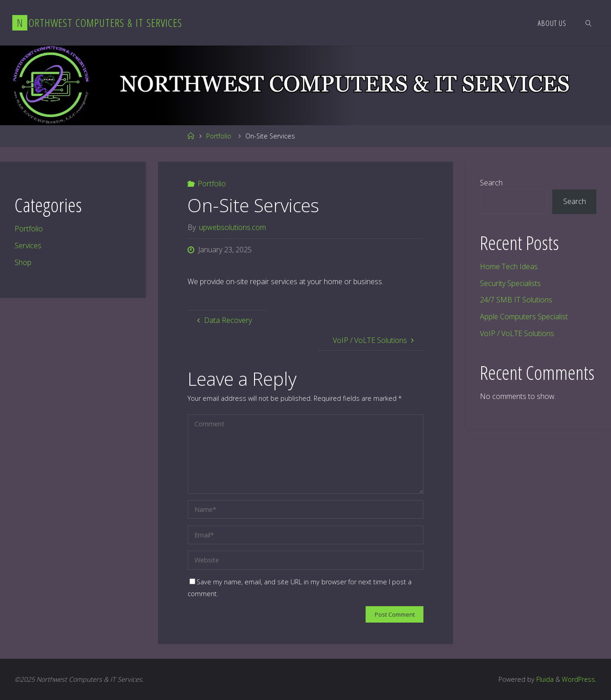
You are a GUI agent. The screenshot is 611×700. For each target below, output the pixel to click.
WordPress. (579, 679)
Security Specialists (510, 283)
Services (28, 245)
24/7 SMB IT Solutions (516, 300)
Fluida (544, 679)
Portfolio (219, 136)
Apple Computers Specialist (524, 317)
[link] (589, 23)
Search (491, 183)
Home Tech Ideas (509, 266)
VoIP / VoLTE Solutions (517, 333)
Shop (23, 262)
